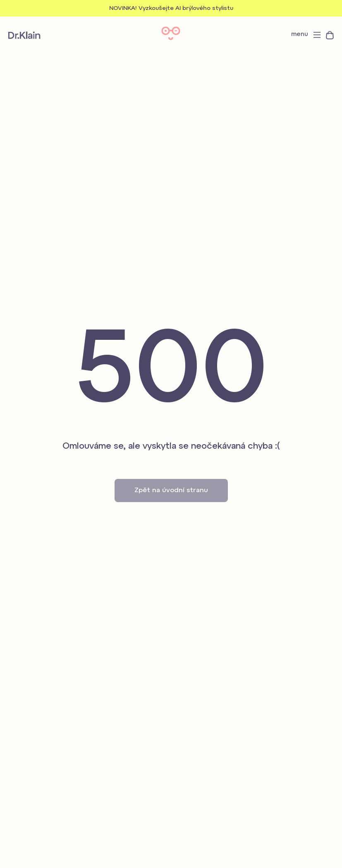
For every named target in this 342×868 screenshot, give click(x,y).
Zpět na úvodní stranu (171, 491)
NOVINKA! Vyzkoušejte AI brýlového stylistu (171, 8)
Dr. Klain (24, 35)
